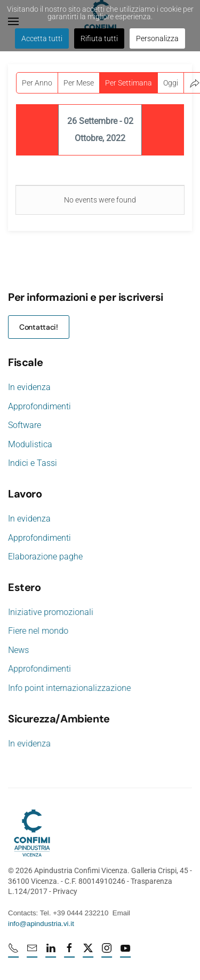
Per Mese (79, 83)
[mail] (33, 952)
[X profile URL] (89, 952)
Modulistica (30, 444)
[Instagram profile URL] (108, 952)
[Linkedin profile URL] (52, 952)
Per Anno (37, 83)
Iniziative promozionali (50, 612)
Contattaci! (39, 327)
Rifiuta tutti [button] (99, 38)
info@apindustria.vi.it (40, 924)
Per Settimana (129, 83)
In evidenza (29, 387)
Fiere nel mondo (37, 631)
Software (25, 425)
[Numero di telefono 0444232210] (14, 952)
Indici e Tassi (33, 463)
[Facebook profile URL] (70, 952)
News (17, 650)
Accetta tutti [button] (42, 38)
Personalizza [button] (157, 38)
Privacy (64, 892)
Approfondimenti (39, 406)
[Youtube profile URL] (126, 952)
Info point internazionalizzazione (68, 688)
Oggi (171, 83)
